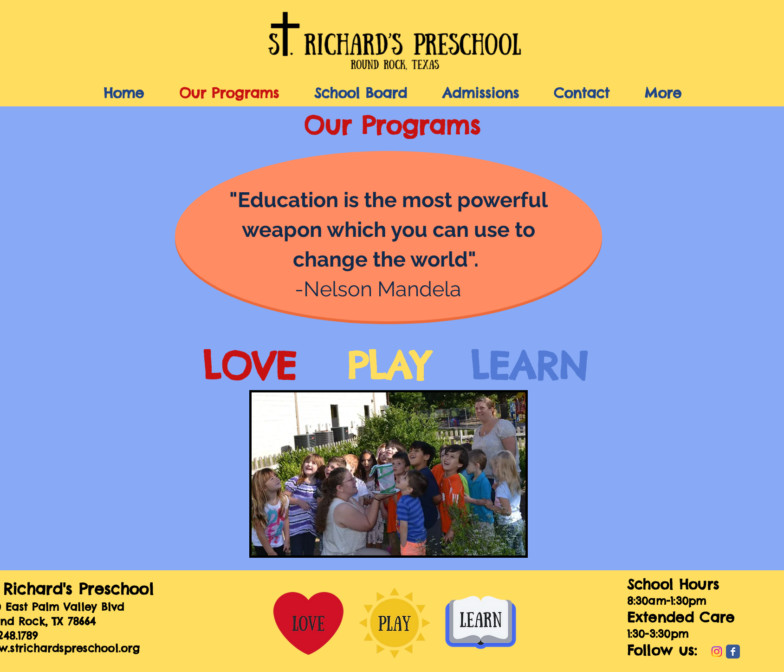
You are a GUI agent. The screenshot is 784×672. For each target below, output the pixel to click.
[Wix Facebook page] (733, 652)
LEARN (529, 366)
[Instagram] (717, 652)
